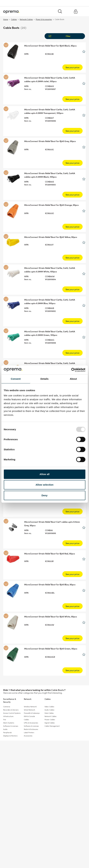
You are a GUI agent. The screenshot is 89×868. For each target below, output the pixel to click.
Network (28, 699)
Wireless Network (30, 707)
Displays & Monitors (10, 736)
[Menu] (83, 11)
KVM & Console (29, 716)
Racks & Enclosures (31, 729)
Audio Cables (49, 710)
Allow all (45, 474)
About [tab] (73, 379)
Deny (44, 495)
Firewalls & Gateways (32, 713)
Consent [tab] (16, 379)
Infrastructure (8, 716)
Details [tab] (45, 379)
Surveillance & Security (10, 700)
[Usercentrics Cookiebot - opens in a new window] (71, 370)
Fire (5, 720)
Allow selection (44, 485)
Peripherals (7, 732)
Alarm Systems (9, 723)
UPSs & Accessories (31, 723)
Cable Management (52, 726)
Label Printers (29, 732)
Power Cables (50, 720)
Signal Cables (50, 723)
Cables (48, 699)
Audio (5, 729)
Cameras (7, 707)
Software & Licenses (11, 726)
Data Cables (49, 713)
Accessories (28, 736)
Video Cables (49, 707)
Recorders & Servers (11, 710)
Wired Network (29, 710)
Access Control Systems (12, 713)
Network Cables (50, 716)
